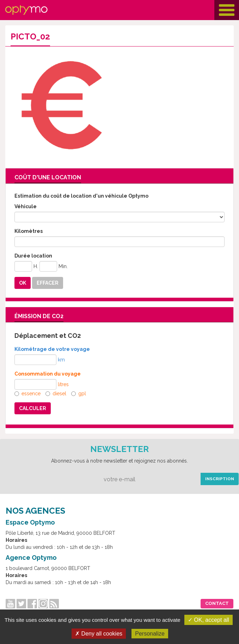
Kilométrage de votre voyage (52, 349)
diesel (56, 394)
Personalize (150, 634)
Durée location (33, 256)
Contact (217, 603)
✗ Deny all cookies (99, 634)
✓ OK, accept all (209, 620)
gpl (79, 394)
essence (27, 394)
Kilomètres (29, 231)
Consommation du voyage (48, 374)
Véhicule (26, 206)
